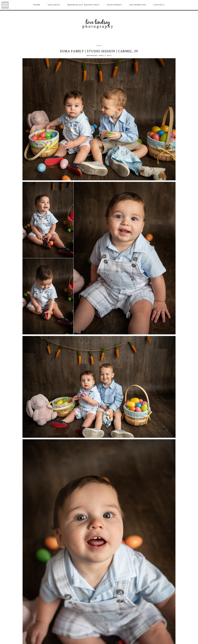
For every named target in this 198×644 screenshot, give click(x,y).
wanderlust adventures (84, 5)
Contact (159, 5)
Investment (114, 5)
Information (138, 5)
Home (37, 5)
